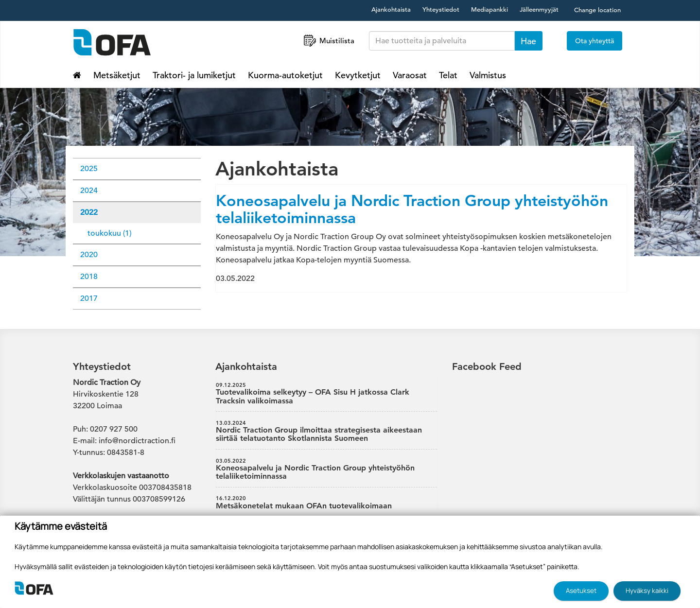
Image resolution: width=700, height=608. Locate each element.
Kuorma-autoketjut (285, 75)
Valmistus (488, 75)
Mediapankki (490, 9)
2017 (89, 298)
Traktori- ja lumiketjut (194, 75)
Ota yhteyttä (595, 41)
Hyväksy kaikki (647, 591)
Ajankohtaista (391, 9)
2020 (89, 255)
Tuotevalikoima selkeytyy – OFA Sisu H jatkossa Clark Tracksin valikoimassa (327, 394)
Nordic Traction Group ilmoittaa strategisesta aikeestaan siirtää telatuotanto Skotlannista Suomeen (327, 432)
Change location (597, 10)
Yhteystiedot (441, 9)
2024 (89, 191)
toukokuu (109, 233)
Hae (528, 41)
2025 (89, 169)
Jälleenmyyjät (539, 9)
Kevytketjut (358, 75)
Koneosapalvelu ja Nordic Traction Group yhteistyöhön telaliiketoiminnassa (412, 209)
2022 (89, 212)
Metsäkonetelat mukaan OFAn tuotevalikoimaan (327, 503)
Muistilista (328, 41)
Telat (448, 75)
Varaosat (410, 75)
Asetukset (581, 591)
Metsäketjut (117, 75)
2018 (89, 277)
